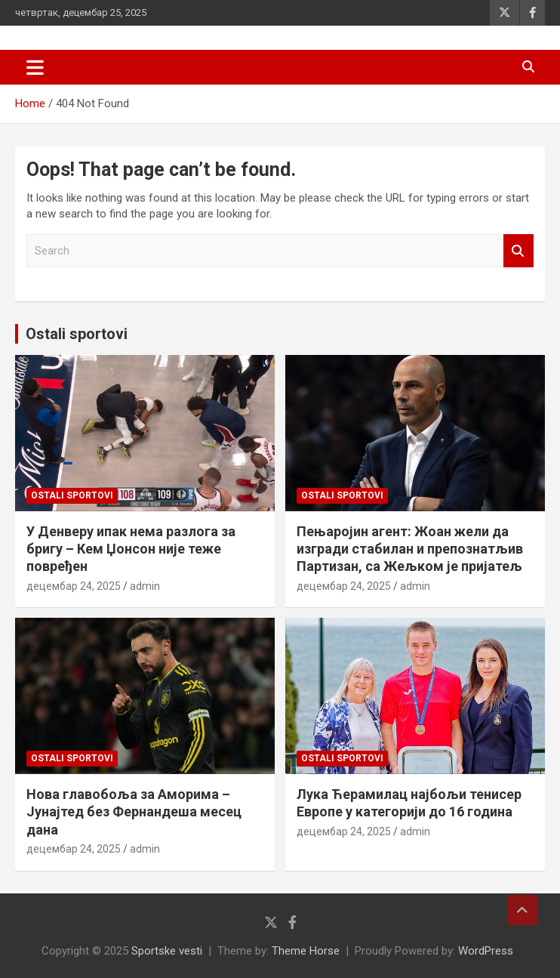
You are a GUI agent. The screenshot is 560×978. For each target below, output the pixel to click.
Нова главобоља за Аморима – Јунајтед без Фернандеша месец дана (134, 812)
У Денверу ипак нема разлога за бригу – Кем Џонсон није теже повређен (131, 549)
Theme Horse (306, 951)
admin (145, 586)
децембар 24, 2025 (74, 586)
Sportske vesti (167, 951)
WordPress (486, 951)
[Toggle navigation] (35, 67)
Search (518, 251)
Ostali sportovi (77, 334)
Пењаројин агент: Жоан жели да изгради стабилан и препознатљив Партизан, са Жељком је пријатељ (410, 549)
